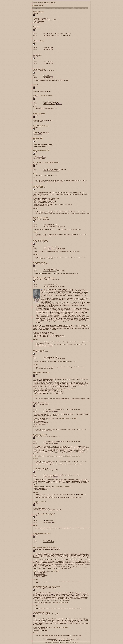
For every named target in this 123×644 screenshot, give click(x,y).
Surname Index (42, 8)
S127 (37, 214)
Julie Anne (39, 21)
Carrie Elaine (49, 522)
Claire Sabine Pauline (51, 171)
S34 (37, 464)
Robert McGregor (41, 423)
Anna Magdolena (45, 145)
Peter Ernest (40, 146)
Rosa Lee (44, 198)
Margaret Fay (40, 334)
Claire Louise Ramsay (53, 104)
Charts (49, 8)
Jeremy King (40, 424)
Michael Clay (40, 20)
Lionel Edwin (43, 508)
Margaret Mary (63, 291)
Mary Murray (40, 335)
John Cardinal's (54, 642)
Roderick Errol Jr (44, 91)
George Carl (48, 34)
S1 (37, 211)
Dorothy (39, 206)
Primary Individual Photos (67, 8)
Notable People (55, 8)
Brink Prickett (40, 421)
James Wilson (54, 194)
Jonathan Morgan (41, 490)
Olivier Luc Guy (55, 169)
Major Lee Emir (40, 488)
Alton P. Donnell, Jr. (52, 639)
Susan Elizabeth (45, 120)
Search (86, 8)
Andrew (38, 23)
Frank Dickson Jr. (41, 420)
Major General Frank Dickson (48, 418)
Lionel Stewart (40, 510)
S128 (37, 528)
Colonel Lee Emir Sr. (45, 481)
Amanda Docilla (71, 194)
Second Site (59, 642)
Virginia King (40, 337)
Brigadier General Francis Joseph (49, 448)
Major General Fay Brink (44, 204)
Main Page (35, 8)
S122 (37, 181)
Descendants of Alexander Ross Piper (46, 108)
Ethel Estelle (40, 201)
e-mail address (68, 181)
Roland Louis (43, 132)
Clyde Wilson (40, 200)
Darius (48, 225)
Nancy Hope (43, 18)
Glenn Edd (48, 48)
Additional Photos (78, 8)
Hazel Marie (40, 203)
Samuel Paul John (51, 102)
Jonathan (48, 521)
